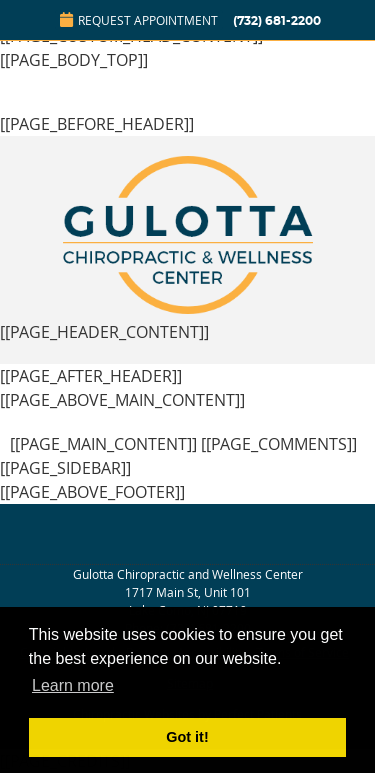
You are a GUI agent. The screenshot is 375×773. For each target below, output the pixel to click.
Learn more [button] (73, 685)
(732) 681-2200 (277, 21)
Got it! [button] (187, 737)
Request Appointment (139, 20)
